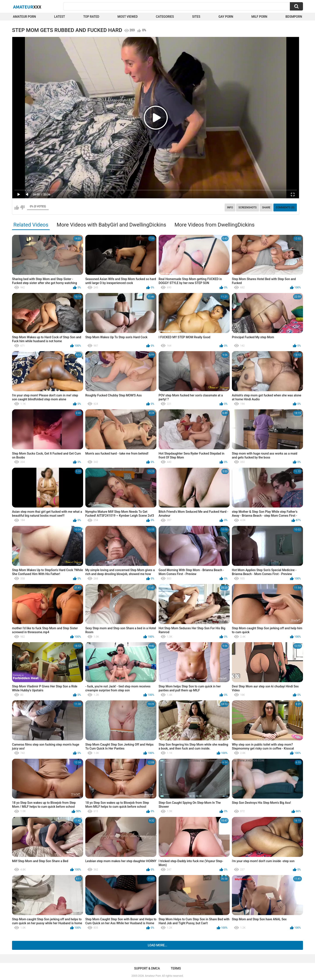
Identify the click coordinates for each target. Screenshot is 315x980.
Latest (60, 17)
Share (266, 208)
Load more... (158, 945)
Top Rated (91, 17)
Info (230, 208)
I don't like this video (22, 208)
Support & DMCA (147, 968)
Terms (176, 968)
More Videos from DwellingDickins (215, 225)
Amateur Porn (24, 17)
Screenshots (248, 208)
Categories (165, 17)
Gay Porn (226, 17)
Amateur (27, 7)
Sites (196, 17)
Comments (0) (285, 208)
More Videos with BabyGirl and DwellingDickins (111, 225)
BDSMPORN (294, 17)
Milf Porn (259, 17)
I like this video (17, 208)
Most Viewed (128, 17)
